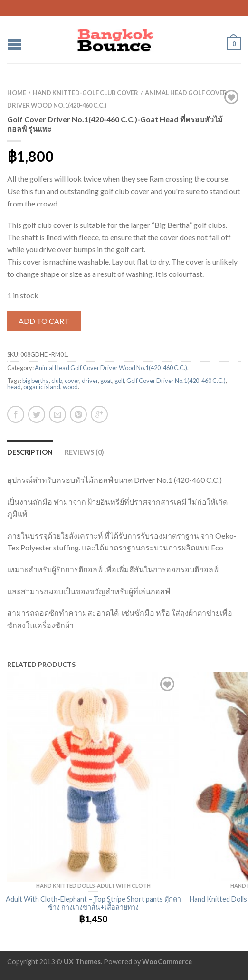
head (14, 387)
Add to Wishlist (231, 97)
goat (106, 381)
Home (17, 93)
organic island (42, 387)
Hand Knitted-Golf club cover (86, 93)
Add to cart (44, 321)
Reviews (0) (84, 452)
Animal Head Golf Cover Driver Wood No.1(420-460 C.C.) (111, 368)
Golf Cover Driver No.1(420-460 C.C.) (176, 381)
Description (30, 452)
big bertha (36, 381)
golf (119, 381)
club (57, 381)
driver (90, 381)
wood (70, 387)
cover (72, 381)
